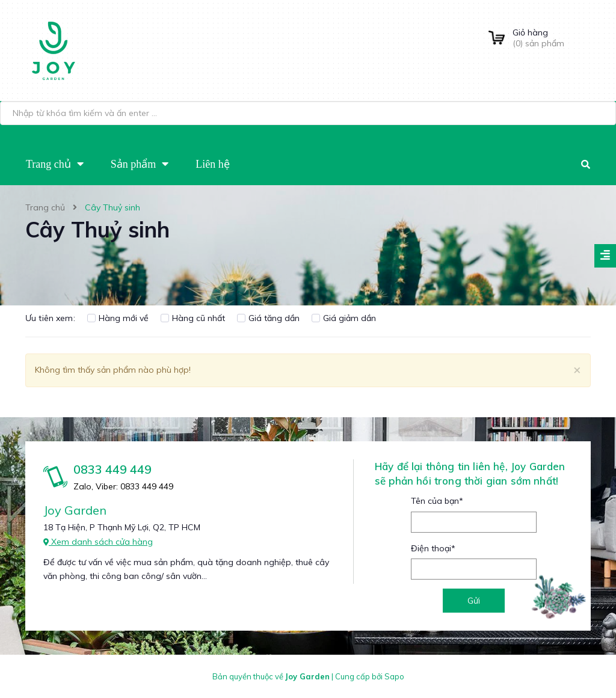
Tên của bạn (437, 501)
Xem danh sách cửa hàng (98, 542)
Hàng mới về (118, 318)
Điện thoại (433, 548)
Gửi (474, 601)
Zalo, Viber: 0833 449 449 (123, 486)
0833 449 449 (112, 469)
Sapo (394, 676)
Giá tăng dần (268, 318)
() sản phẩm (552, 38)
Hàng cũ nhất (193, 318)
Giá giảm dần (344, 318)
